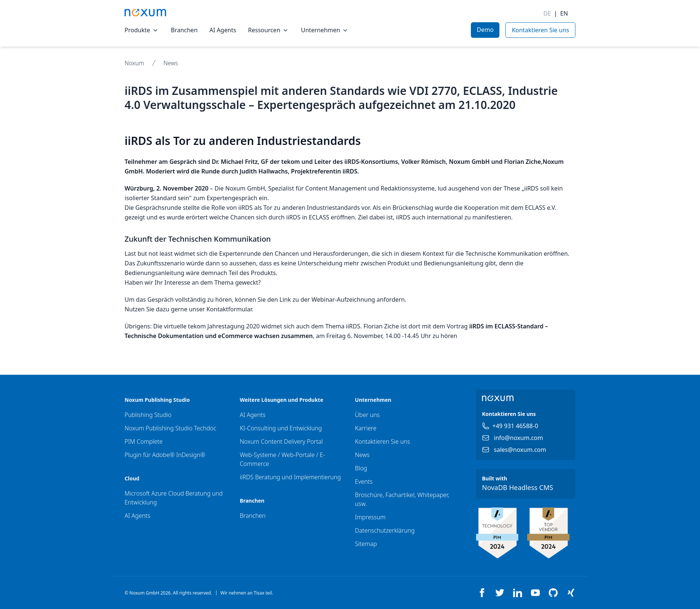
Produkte (142, 30)
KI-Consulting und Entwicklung (281, 428)
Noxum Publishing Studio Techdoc (170, 428)
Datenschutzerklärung (385, 530)
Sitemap (366, 544)
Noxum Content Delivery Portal (281, 441)
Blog (361, 468)
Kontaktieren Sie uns (382, 441)
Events (364, 481)
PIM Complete (144, 441)
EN (564, 13)
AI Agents (223, 30)
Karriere (366, 428)
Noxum (134, 63)
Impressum (370, 517)
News (171, 63)
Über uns (367, 415)
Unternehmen (325, 30)
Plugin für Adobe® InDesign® (165, 455)
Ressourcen (269, 30)
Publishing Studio (148, 415)
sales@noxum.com (520, 450)
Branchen (184, 30)
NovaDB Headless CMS (518, 487)
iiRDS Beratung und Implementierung (290, 477)
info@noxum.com (519, 438)
